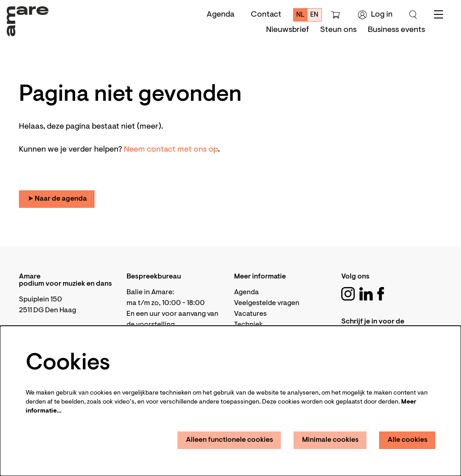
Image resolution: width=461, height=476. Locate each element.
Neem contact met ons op (171, 150)
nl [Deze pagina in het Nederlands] (301, 15)
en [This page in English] (314, 15)
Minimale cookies (330, 440)
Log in (375, 15)
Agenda (221, 15)
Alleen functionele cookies (230, 440)
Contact (266, 15)
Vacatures (250, 314)
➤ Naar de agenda (57, 199)
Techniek (249, 325)
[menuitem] (287, 30)
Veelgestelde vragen (267, 303)
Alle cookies (408, 440)
